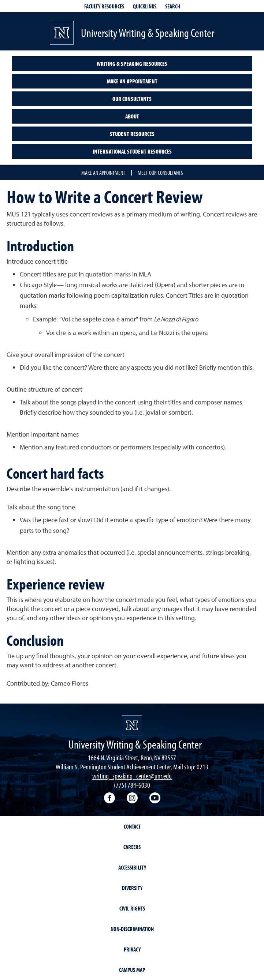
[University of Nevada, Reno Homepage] (132, 725)
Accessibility (132, 867)
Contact (132, 826)
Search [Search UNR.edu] (173, 6)
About (132, 116)
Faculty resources (104, 6)
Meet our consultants (160, 173)
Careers (132, 847)
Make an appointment (132, 81)
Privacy (132, 949)
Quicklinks (145, 6)
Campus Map (132, 970)
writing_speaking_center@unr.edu (132, 776)
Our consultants (132, 99)
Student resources (132, 134)
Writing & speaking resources (132, 64)
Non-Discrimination (132, 929)
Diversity (132, 888)
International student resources (132, 151)
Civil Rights (132, 908)
